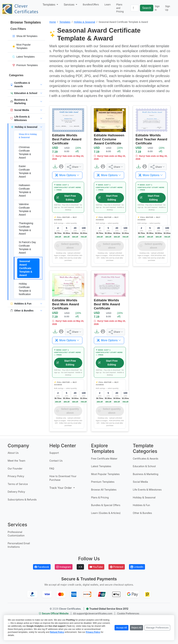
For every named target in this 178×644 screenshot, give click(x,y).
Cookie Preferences (128, 613)
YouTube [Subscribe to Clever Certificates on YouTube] (96, 567)
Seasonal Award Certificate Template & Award (26, 268)
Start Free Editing (66, 198)
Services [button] (69, 5)
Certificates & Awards (145, 459)
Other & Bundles (142, 513)
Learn (108, 5)
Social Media (140, 482)
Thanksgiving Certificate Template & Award (26, 228)
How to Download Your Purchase (63, 478)
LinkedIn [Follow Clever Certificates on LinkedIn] (137, 567)
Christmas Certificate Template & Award (25, 152)
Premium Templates (103, 482)
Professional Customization (16, 534)
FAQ (52, 468)
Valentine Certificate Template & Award (25, 209)
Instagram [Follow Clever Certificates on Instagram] (64, 567)
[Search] (135, 8)
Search (147, 8)
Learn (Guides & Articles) (106, 513)
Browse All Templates (104, 490)
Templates (65, 22)
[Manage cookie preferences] (157, 628)
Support (54, 453)
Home (53, 22)
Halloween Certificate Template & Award (25, 190)
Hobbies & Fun (141, 505)
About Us (13, 453)
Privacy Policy (16, 476)
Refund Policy (57, 632)
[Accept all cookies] (121, 628)
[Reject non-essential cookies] (136, 628)
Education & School (144, 466)
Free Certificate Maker (104, 459)
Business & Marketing (146, 474)
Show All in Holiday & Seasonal (28, 136)
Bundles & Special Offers (106, 505)
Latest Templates (101, 466)
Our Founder (15, 468)
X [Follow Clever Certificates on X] (80, 567)
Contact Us (56, 461)
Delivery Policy (16, 492)
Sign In (157, 8)
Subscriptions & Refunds (22, 500)
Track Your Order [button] (61, 488)
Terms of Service (18, 484)
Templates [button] (49, 5)
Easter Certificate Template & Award (25, 171)
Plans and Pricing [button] (120, 8)
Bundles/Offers (91, 5)
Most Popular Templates (105, 474)
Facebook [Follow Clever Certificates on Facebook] (42, 567)
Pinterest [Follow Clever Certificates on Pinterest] (117, 567)
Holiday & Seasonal (84, 22)
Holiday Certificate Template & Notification (25, 289)
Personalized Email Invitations (19, 545)
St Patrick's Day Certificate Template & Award (27, 247)
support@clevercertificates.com (93, 613)
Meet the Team (17, 461)
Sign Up (168, 8)
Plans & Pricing (100, 497)
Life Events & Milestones (147, 490)
